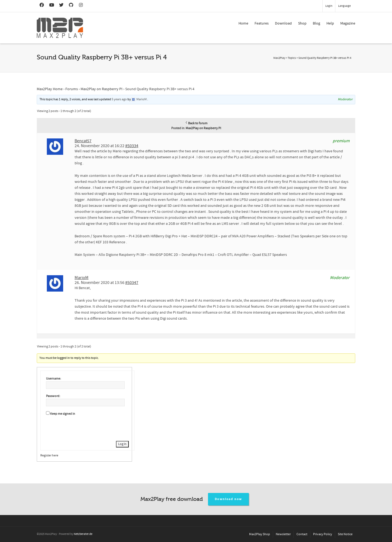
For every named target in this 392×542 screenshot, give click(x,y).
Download (283, 23)
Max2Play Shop (260, 534)
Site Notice (345, 534)
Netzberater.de (83, 534)
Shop (302, 23)
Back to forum (196, 123)
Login (329, 6)
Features (262, 23)
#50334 (132, 146)
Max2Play (279, 58)
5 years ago (119, 99)
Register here (49, 455)
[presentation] (87, 428)
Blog (316, 23)
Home (243, 23)
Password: (53, 396)
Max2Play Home (50, 89)
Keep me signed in (63, 414)
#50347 (132, 283)
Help (330, 23)
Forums (72, 89)
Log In (122, 444)
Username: (53, 379)
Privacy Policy (323, 534)
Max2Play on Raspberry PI (102, 89)
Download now (229, 499)
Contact (302, 534)
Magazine (348, 23)
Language (344, 6)
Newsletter (283, 534)
